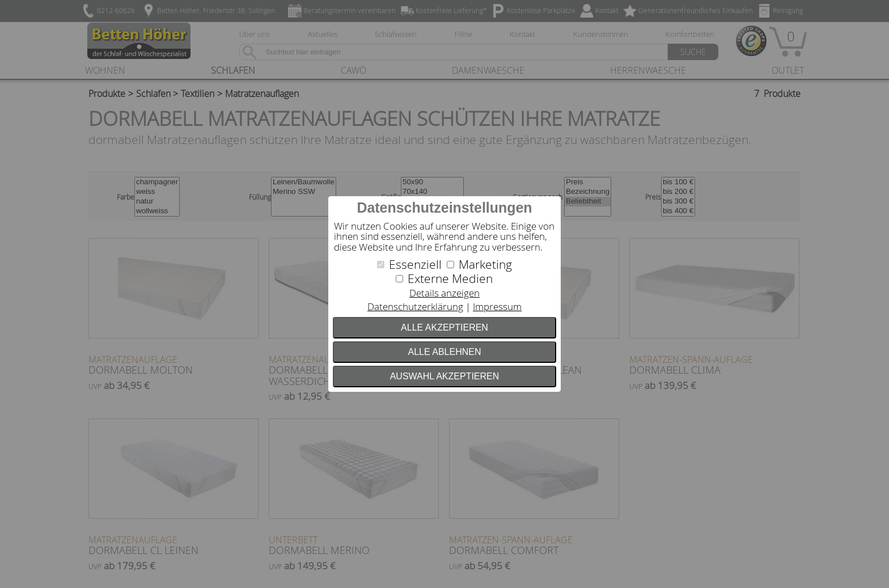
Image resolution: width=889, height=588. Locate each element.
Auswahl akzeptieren (445, 376)
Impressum (497, 306)
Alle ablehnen (445, 352)
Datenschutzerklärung (415, 306)
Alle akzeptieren (444, 327)
